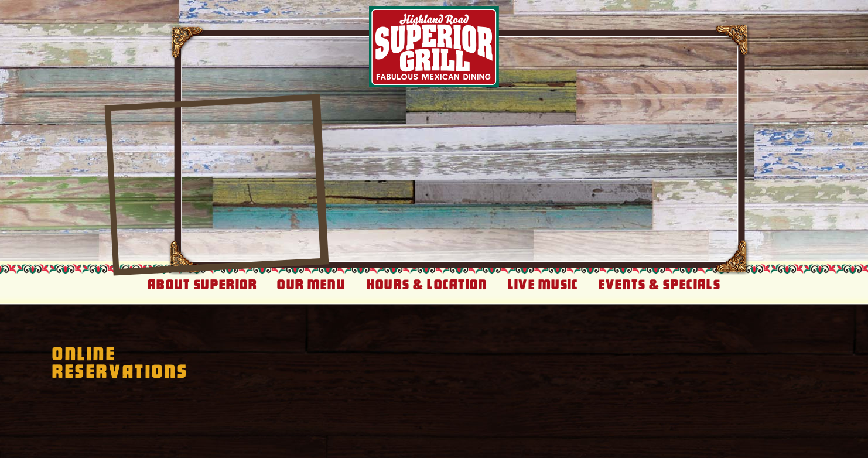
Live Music (543, 285)
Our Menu (311, 285)
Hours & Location (427, 285)
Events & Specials (659, 285)
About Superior (202, 285)
